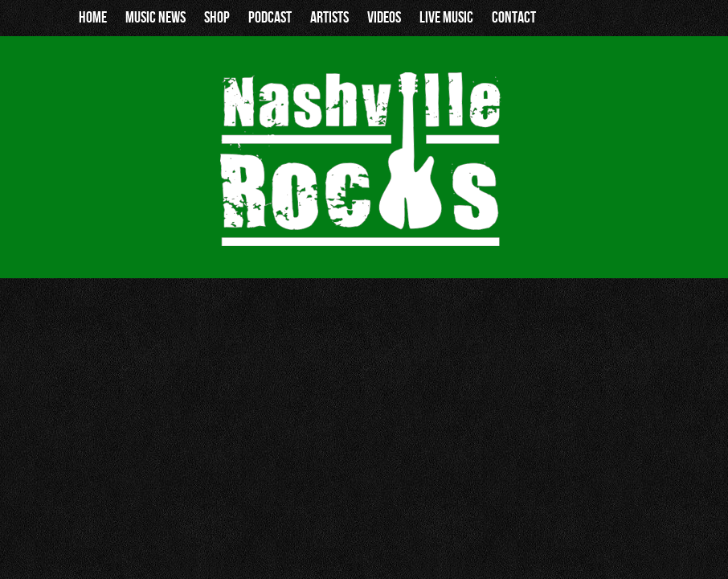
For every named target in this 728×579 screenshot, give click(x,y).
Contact (514, 18)
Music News (155, 18)
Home (93, 18)
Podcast (270, 18)
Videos (384, 18)
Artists (329, 18)
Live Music (446, 18)
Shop (217, 18)
